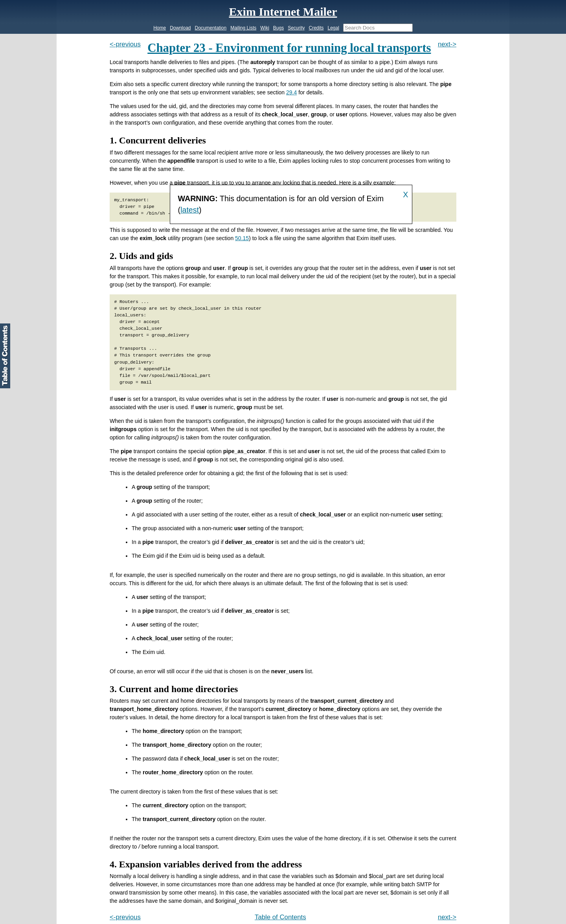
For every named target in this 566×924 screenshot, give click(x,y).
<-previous (125, 44)
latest (190, 210)
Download (180, 28)
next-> (447, 44)
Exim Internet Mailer (283, 12)
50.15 (242, 238)
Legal (333, 28)
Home (160, 28)
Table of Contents (280, 917)
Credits (316, 28)
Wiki (265, 28)
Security (296, 28)
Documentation (211, 28)
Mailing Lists (243, 28)
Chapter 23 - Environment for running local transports (289, 48)
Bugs (278, 28)
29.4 (291, 92)
